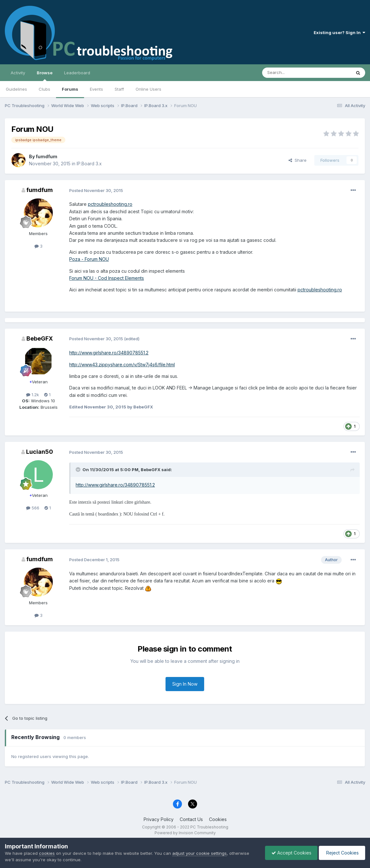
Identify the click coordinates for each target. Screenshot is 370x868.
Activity (18, 73)
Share (298, 160)
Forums (70, 89)
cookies (47, 853)
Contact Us (191, 819)
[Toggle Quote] (79, 470)
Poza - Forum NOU (89, 259)
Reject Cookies (342, 853)
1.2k (33, 395)
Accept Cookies (290, 853)
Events (96, 89)
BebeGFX (40, 338)
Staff (119, 89)
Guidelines (16, 89)
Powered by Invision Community (185, 833)
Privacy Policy (159, 819)
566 (33, 508)
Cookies (218, 819)
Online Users (148, 89)
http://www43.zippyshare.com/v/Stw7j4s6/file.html (122, 365)
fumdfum (47, 156)
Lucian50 (40, 452)
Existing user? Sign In (339, 32)
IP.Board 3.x (89, 164)
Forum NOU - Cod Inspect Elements (107, 278)
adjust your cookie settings (199, 853)
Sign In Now (185, 684)
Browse (45, 76)
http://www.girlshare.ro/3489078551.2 (109, 353)
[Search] (290, 73)
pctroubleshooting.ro (110, 204)
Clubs (44, 89)
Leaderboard (77, 73)
